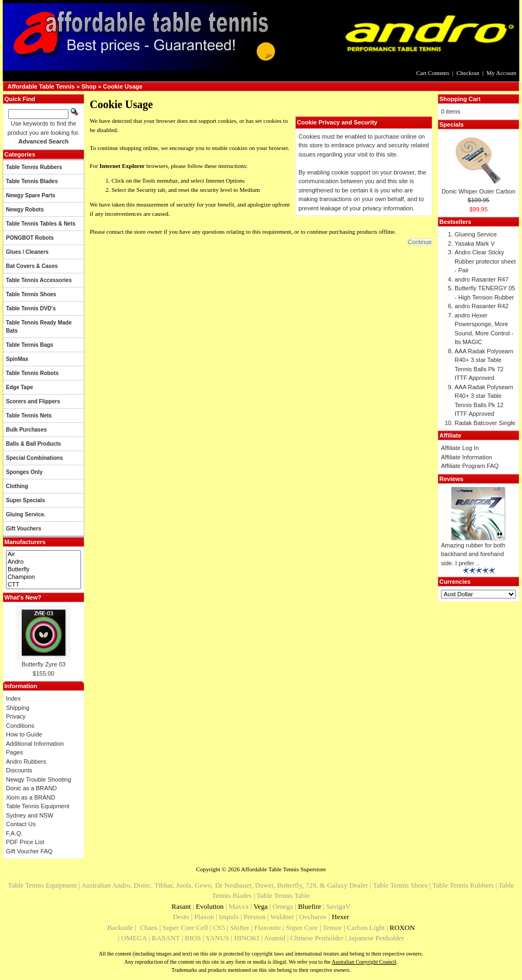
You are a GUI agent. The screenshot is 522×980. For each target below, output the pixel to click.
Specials (452, 124)
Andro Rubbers (26, 761)
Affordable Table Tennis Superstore (283, 869)
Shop (89, 86)
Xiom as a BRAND (30, 797)
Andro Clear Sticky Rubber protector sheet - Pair (485, 261)
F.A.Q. (14, 833)
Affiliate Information (467, 457)
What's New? (23, 597)
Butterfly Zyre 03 (44, 664)
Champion (43, 577)
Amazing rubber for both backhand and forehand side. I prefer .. (473, 554)
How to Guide (24, 734)
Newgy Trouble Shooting (39, 779)
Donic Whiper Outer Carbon (478, 191)
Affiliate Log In (460, 448)
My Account (502, 73)
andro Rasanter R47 (481, 279)
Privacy (16, 716)
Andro (43, 562)
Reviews (451, 479)
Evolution (210, 906)
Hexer (340, 917)
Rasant (181, 906)
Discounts (19, 770)
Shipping (18, 708)
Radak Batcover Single (485, 423)
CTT (43, 585)
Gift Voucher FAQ (29, 851)
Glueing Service (476, 234)
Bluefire (310, 906)
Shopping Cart (460, 99)
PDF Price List (25, 842)
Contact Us (21, 824)
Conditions (20, 726)
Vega (260, 906)
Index (13, 698)
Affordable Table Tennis (41, 86)
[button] (420, 242)
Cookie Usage (123, 86)
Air (43, 554)
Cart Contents (433, 73)
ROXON (402, 928)
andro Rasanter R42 (481, 306)
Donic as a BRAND (32, 788)
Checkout (468, 73)
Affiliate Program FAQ (470, 466)
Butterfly (43, 570)
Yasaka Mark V (475, 244)
